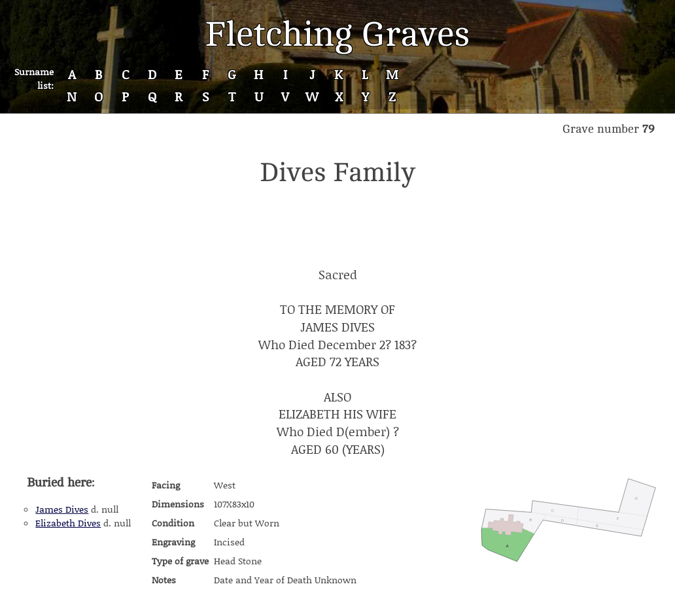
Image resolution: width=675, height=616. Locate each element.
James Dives (62, 509)
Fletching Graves (337, 34)
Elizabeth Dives (68, 523)
